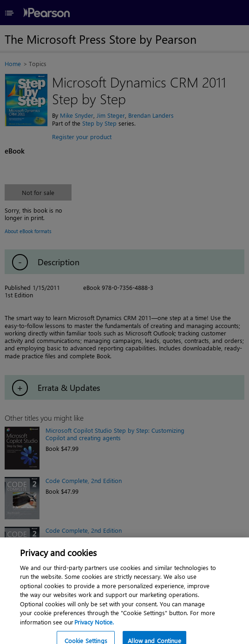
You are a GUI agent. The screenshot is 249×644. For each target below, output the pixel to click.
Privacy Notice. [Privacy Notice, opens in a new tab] (94, 626)
